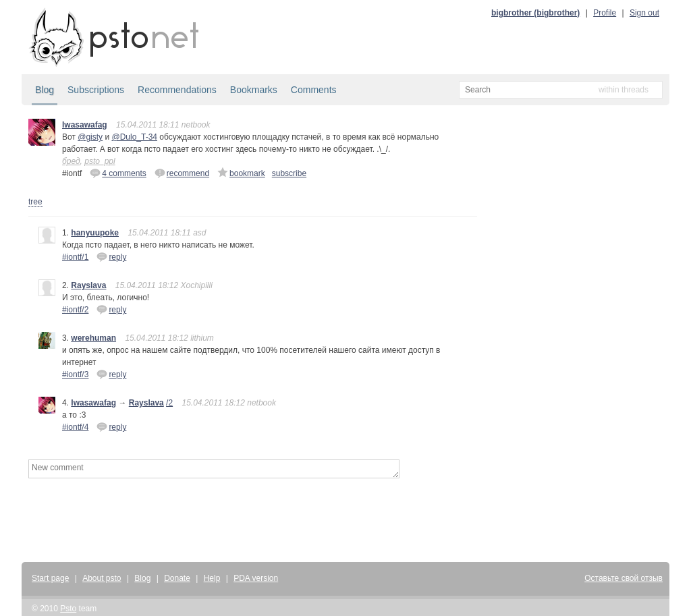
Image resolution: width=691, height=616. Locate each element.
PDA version (256, 578)
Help (212, 578)
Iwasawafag (85, 125)
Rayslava (88, 285)
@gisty (90, 137)
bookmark (241, 173)
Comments (314, 90)
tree (35, 202)
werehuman (93, 338)
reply (111, 256)
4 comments (118, 173)
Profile (605, 13)
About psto (102, 578)
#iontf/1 (75, 257)
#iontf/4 (75, 427)
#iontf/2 (75, 310)
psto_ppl (100, 161)
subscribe (289, 173)
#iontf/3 (75, 374)
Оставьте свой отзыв (624, 578)
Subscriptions (96, 90)
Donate (177, 578)
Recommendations (177, 90)
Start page (50, 578)
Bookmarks (254, 90)
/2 (169, 403)
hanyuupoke (95, 233)
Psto (68, 609)
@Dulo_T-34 (134, 137)
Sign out (644, 13)
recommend (182, 173)
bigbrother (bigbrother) (535, 13)
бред (71, 161)
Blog (45, 90)
